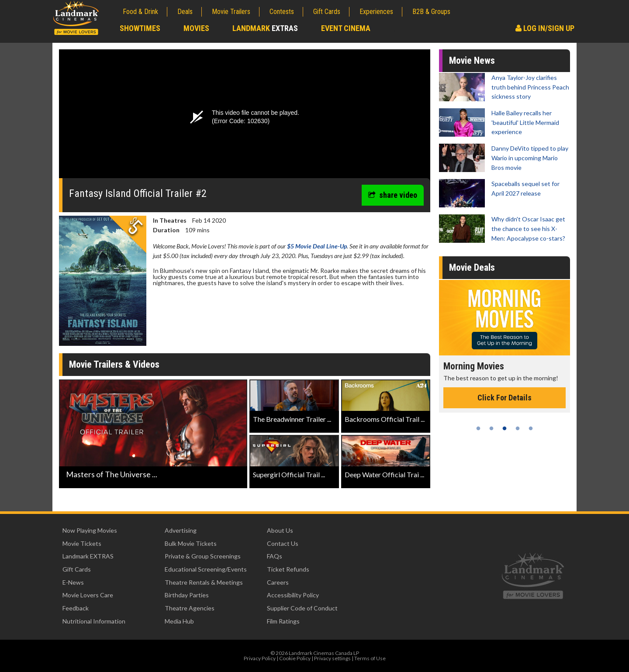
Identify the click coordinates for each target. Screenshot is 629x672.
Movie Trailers (231, 12)
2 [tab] (491, 428)
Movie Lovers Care (88, 595)
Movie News (472, 60)
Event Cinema (346, 28)
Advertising (181, 530)
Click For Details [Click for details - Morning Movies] (526, 398)
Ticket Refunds (288, 569)
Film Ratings (283, 621)
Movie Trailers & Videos (114, 364)
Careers (278, 582)
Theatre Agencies (190, 608)
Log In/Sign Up (545, 28)
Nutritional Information (94, 621)
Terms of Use (370, 658)
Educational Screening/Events (206, 569)
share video (393, 195)
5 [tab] (531, 428)
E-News (73, 582)
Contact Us (283, 543)
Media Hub (179, 621)
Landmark (265, 28)
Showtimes (140, 28)
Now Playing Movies (90, 530)
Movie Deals (472, 267)
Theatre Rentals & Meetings (204, 582)
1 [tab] (478, 428)
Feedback (76, 608)
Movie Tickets (82, 543)
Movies (196, 28)
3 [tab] (505, 428)
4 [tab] (518, 428)
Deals (185, 12)
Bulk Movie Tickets (191, 543)
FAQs (275, 556)
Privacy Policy (260, 658)
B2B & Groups (431, 12)
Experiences (376, 12)
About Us (280, 530)
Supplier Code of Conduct (302, 608)
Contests (282, 12)
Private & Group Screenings (203, 556)
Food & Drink (140, 12)
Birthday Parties (187, 595)
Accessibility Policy (293, 595)
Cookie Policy (295, 658)
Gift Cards (327, 12)
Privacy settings (332, 658)
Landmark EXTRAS (88, 556)
